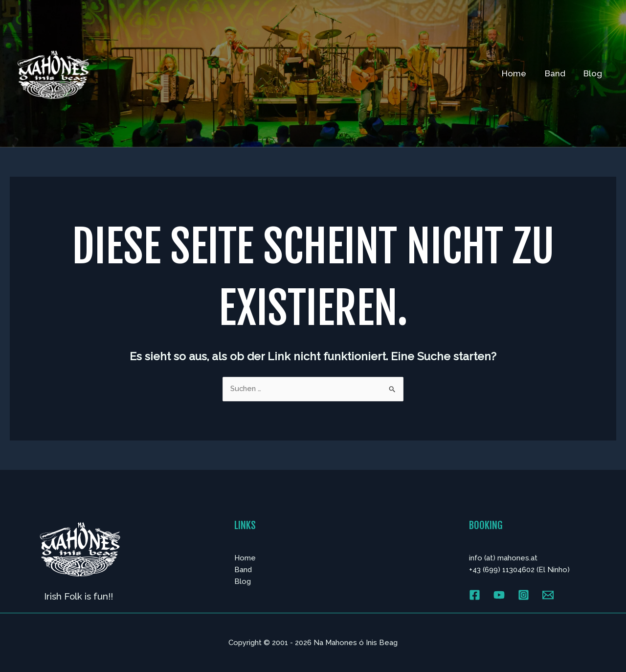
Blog (594, 73)
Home (518, 73)
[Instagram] (524, 595)
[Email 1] (548, 595)
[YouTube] (499, 595)
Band (558, 73)
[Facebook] (475, 595)
